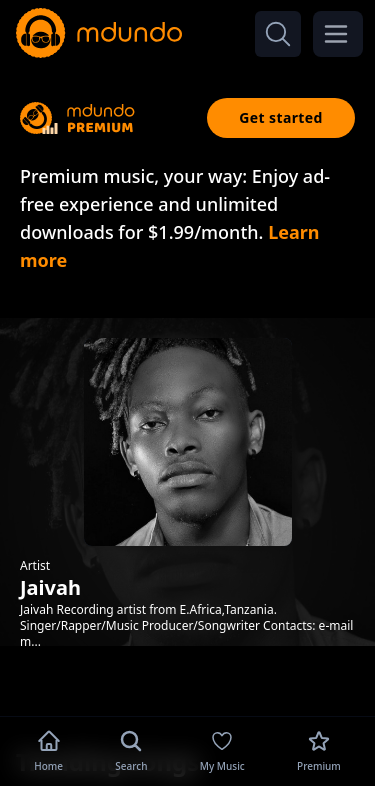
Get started (281, 117)
